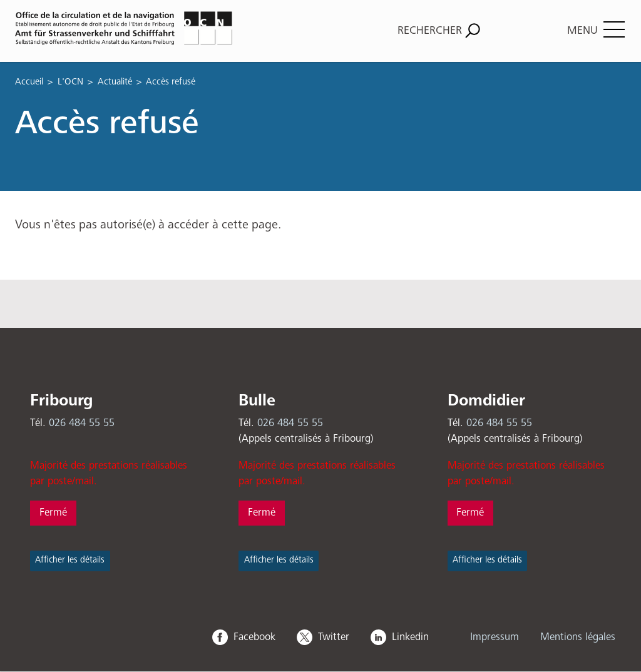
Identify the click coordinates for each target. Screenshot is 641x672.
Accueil (29, 82)
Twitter (334, 637)
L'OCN (70, 82)
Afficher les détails (70, 560)
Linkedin (410, 637)
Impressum (495, 637)
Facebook (254, 637)
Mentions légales (578, 637)
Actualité (115, 82)
